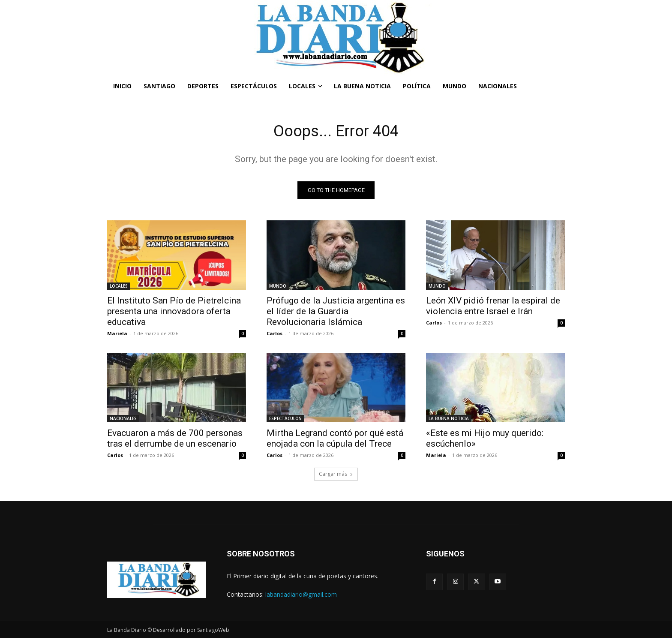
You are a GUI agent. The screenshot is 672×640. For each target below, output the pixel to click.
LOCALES (119, 288)
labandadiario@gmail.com (301, 596)
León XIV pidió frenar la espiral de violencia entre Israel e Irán (493, 308)
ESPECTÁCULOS (285, 421)
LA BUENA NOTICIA (449, 421)
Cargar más (336, 476)
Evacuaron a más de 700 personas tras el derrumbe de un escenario (175, 440)
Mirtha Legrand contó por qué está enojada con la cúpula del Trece (335, 440)
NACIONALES (123, 421)
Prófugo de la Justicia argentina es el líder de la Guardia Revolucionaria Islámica (336, 313)
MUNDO (278, 288)
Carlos (274, 335)
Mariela (117, 335)
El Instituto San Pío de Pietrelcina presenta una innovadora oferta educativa (174, 313)
